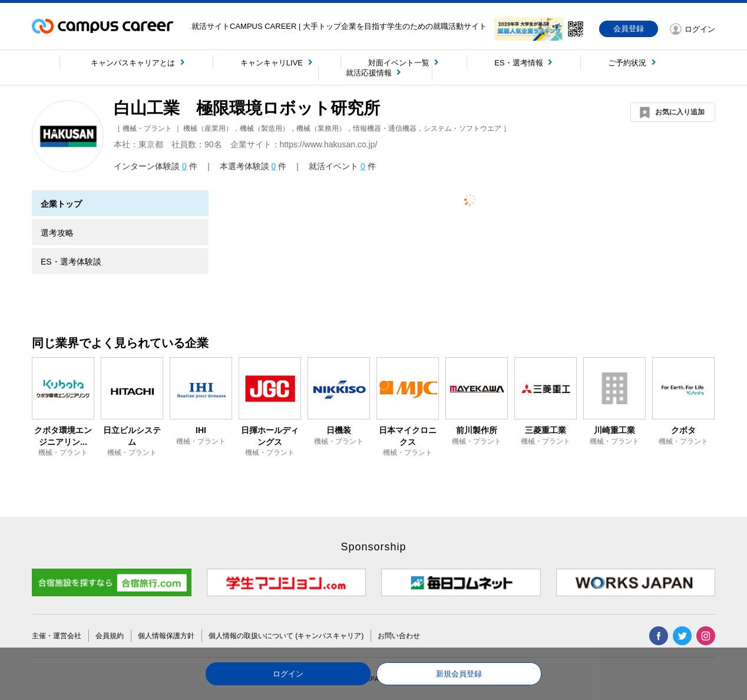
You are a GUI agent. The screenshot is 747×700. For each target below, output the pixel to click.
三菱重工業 (546, 430)
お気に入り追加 (680, 112)
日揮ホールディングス (270, 436)
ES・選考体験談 (71, 262)
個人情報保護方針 (166, 636)
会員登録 (629, 29)
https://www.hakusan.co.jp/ (329, 144)
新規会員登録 (459, 674)
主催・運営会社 (57, 636)
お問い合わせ (399, 636)
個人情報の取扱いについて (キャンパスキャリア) (286, 636)
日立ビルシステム (132, 436)
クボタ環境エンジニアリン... (63, 436)
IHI (201, 430)
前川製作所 (477, 430)
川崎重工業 (614, 430)
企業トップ (61, 204)
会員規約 (110, 636)
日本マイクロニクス (408, 436)
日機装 (339, 430)
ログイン (288, 674)
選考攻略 (57, 233)
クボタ (683, 430)
